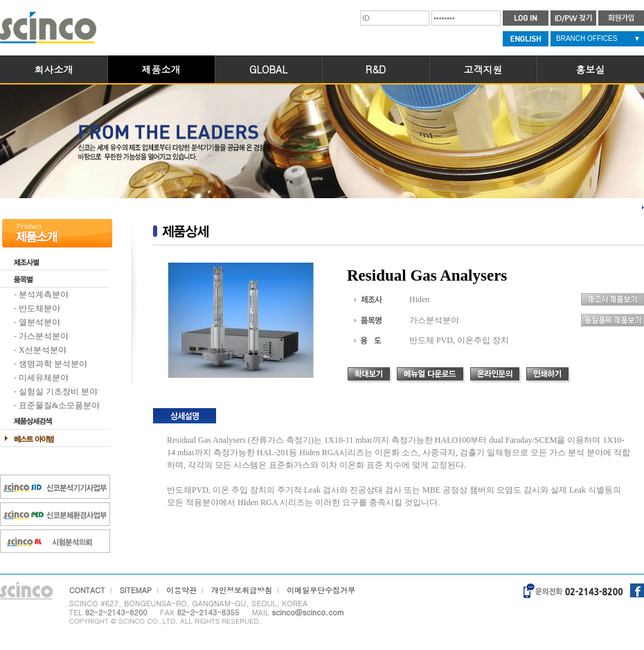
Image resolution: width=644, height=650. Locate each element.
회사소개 (54, 69)
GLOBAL (268, 69)
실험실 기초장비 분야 (58, 392)
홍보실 (591, 69)
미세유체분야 (44, 378)
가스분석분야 (44, 336)
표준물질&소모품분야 (59, 405)
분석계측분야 (44, 295)
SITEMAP (136, 590)
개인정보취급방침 (242, 590)
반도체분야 (39, 308)
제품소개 (161, 69)
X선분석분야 (43, 350)
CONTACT (87, 590)
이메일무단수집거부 (321, 590)
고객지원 (483, 69)
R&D (376, 69)
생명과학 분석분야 (53, 364)
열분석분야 (39, 322)
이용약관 (181, 590)
